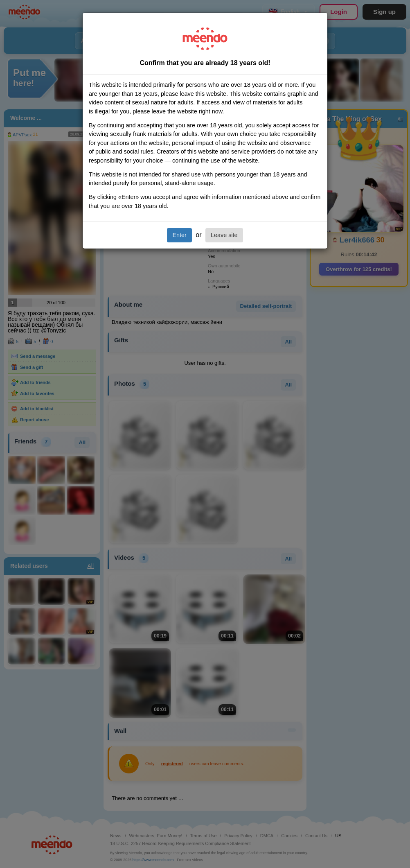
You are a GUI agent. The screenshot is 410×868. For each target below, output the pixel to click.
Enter (179, 235)
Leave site (224, 235)
